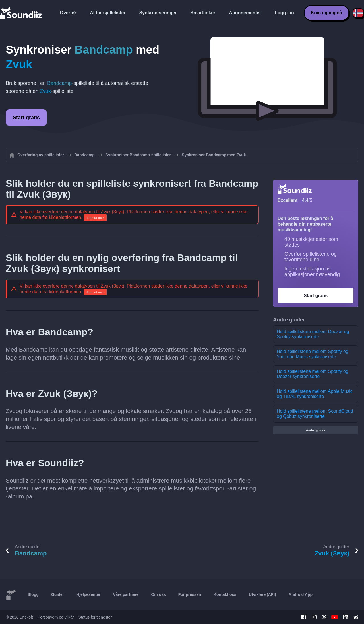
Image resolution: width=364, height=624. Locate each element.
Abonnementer (245, 13)
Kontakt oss (225, 594)
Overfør (68, 13)
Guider (58, 594)
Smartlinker (203, 13)
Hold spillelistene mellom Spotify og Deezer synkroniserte (313, 374)
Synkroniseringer (158, 13)
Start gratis (26, 118)
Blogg (33, 594)
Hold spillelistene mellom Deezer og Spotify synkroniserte (313, 334)
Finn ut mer (95, 218)
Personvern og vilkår (56, 617)
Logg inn (284, 13)
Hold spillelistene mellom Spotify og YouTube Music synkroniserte (313, 354)
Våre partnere (126, 594)
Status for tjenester (95, 617)
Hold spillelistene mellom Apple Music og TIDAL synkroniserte (315, 394)
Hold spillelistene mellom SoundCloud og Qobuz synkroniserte (315, 414)
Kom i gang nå (326, 13)
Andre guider (316, 430)
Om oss (158, 594)
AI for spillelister (108, 13)
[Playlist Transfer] (21, 13)
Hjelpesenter (88, 594)
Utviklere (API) (262, 594)
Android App (301, 594)
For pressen (190, 594)
